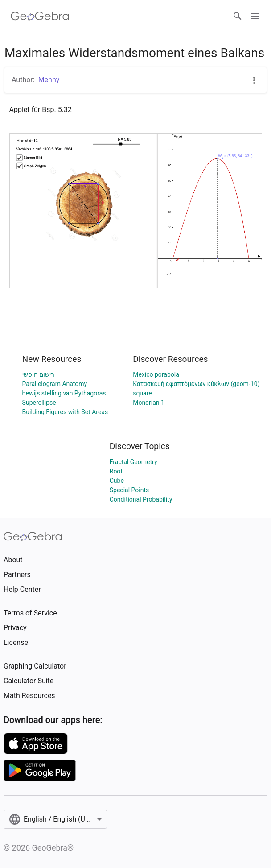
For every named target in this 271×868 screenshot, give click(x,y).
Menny (49, 80)
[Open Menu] (255, 16)
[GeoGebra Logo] (40, 16)
